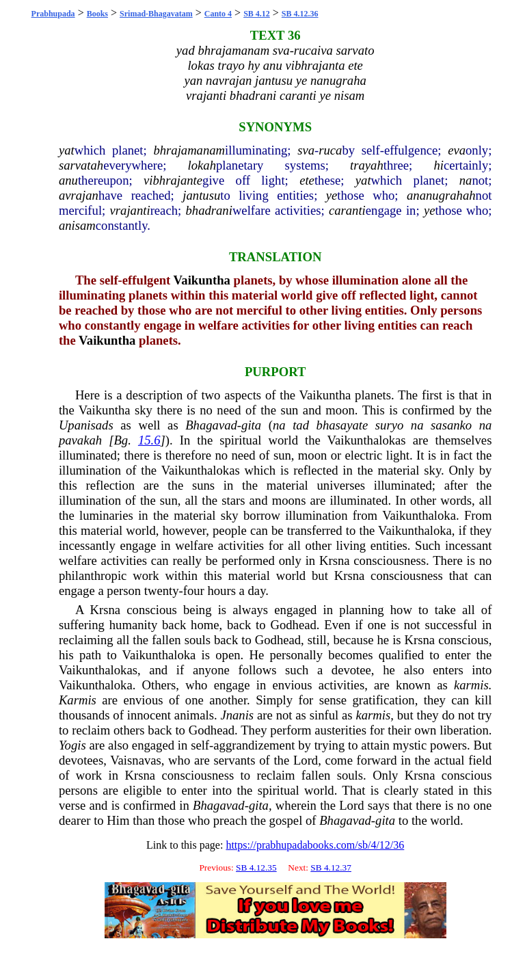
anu (68, 180)
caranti (347, 210)
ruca (330, 150)
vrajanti (130, 210)
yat (67, 150)
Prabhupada (53, 14)
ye (332, 195)
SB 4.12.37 (331, 868)
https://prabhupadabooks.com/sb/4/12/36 (315, 845)
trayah (367, 165)
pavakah (80, 440)
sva (306, 150)
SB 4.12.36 (300, 14)
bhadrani (208, 210)
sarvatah (81, 165)
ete (307, 180)
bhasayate (342, 425)
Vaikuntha (202, 280)
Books (97, 14)
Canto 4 (218, 14)
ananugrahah (441, 195)
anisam (77, 225)
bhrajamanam (189, 150)
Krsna (335, 560)
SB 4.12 (257, 14)
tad (301, 425)
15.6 (149, 440)
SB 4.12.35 (256, 868)
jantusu (201, 195)
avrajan (79, 195)
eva (457, 150)
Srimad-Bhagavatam (156, 14)
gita (251, 425)
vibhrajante (173, 180)
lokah (202, 165)
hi (439, 165)
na (466, 180)
